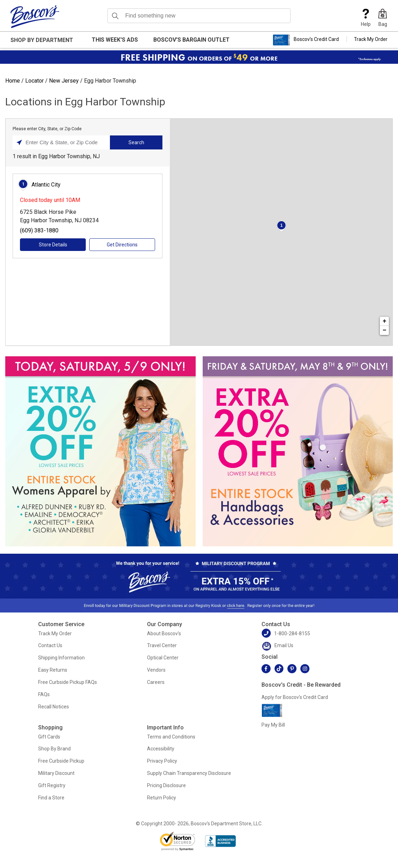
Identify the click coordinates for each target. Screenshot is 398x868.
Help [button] (366, 18)
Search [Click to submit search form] (136, 142)
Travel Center (162, 645)
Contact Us (50, 645)
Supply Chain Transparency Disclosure (189, 773)
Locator (34, 81)
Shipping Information (61, 658)
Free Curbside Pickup (61, 761)
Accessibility (161, 749)
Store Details (53, 245)
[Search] (115, 16)
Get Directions (122, 245)
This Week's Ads (115, 40)
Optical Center (163, 658)
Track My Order (371, 39)
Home (13, 81)
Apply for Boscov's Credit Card (295, 697)
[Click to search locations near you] (19, 142)
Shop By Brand (54, 749)
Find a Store (51, 798)
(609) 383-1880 (39, 230)
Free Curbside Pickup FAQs (68, 682)
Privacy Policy (162, 761)
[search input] (199, 16)
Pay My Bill (273, 725)
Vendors (156, 670)
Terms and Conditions (171, 737)
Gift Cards (49, 737)
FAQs (44, 694)
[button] (383, 18)
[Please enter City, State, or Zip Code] (63, 142)
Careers (156, 682)
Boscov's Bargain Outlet (191, 40)
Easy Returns (53, 670)
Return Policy (162, 798)
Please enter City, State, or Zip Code (47, 129)
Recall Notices (54, 707)
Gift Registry (52, 785)
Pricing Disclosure (166, 785)
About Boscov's (164, 633)
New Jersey (64, 81)
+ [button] (385, 321)
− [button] (385, 330)
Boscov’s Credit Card (306, 40)
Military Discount (56, 773)
